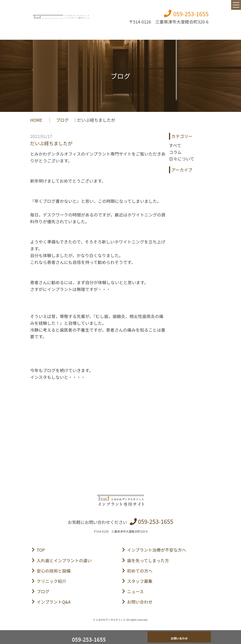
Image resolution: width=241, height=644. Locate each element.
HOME (37, 120)
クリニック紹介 (52, 581)
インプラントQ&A (54, 602)
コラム (175, 152)
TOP (41, 550)
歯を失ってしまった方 (148, 560)
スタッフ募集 (140, 581)
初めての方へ (140, 571)
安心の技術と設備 (54, 571)
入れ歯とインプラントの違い (64, 560)
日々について (182, 159)
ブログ (62, 120)
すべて (175, 145)
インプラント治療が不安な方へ (157, 550)
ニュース (135, 591)
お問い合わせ (140, 602)
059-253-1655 (191, 14)
